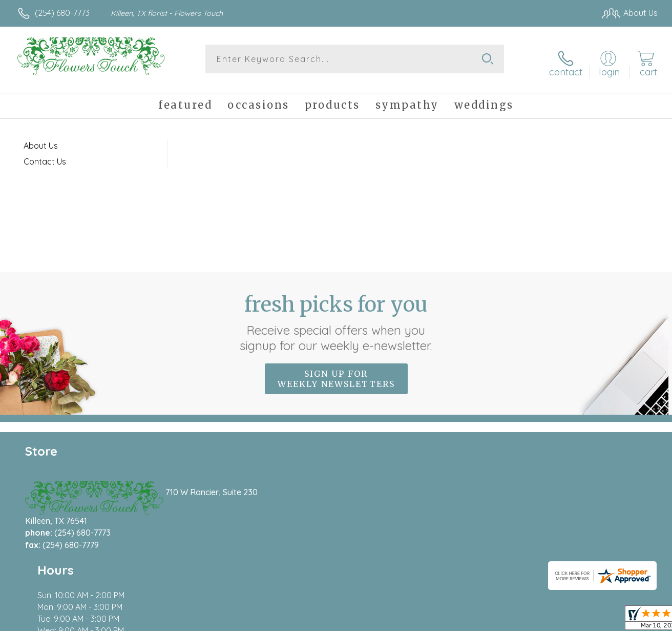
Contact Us (45, 154)
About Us (41, 138)
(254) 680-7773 (62, 13)
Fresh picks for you (336, 315)
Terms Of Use (432, 621)
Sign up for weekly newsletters (336, 372)
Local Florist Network (566, 621)
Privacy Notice (493, 621)
